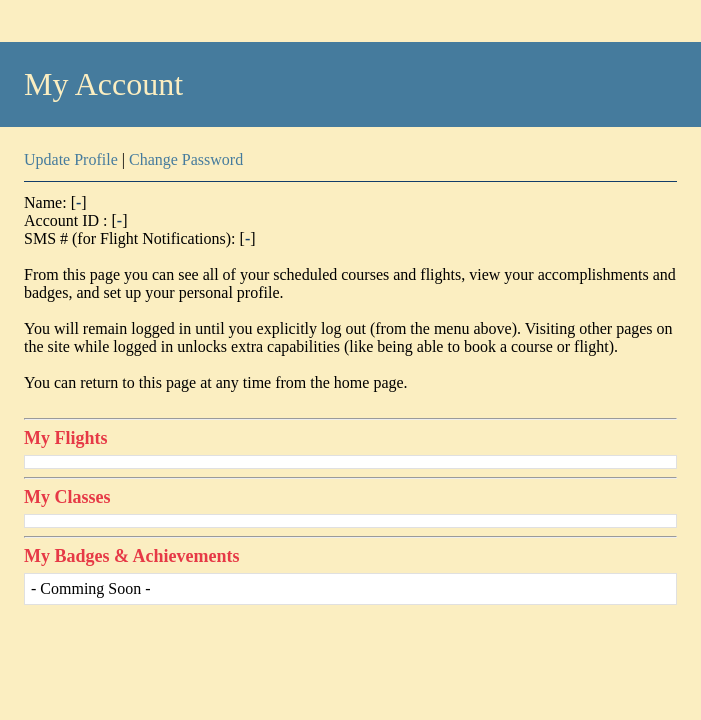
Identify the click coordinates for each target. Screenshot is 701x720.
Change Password (186, 159)
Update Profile (71, 159)
